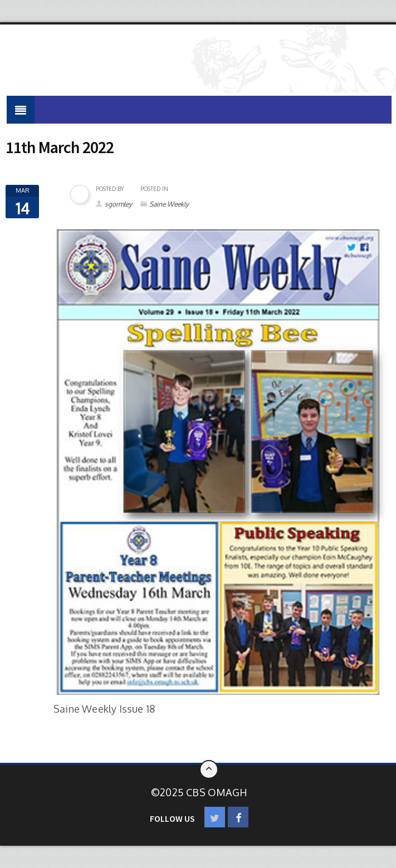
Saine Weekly (169, 204)
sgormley (118, 204)
